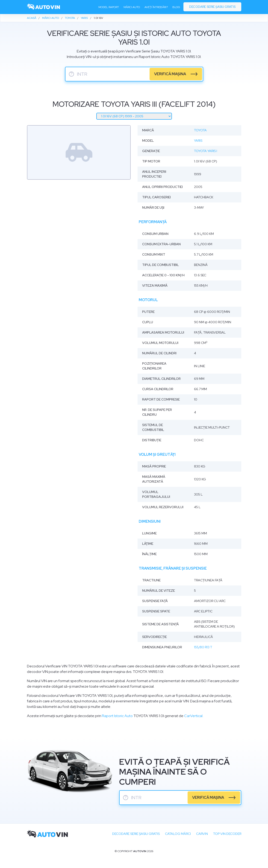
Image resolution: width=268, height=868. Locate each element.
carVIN (202, 834)
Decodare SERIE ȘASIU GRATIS (136, 834)
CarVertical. (194, 716)
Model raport (109, 7)
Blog (176, 7)
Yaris (198, 141)
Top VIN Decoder (227, 834)
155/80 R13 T (203, 647)
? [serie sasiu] (71, 74)
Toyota (200, 130)
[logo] (44, 7)
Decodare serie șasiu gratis (212, 7)
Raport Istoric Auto (117, 716)
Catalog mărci (178, 834)
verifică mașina (170, 74)
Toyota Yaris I (206, 151)
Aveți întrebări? (156, 7)
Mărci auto (132, 7)
